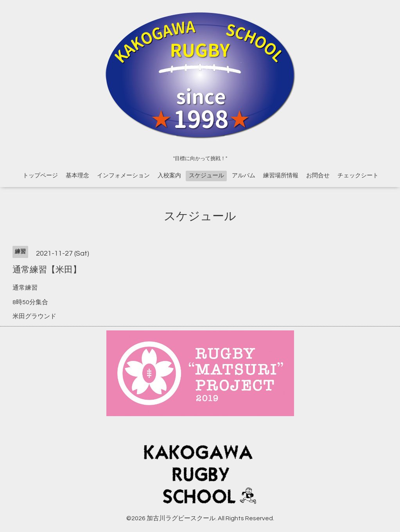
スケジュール (206, 176)
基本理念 (77, 176)
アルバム (244, 176)
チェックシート (358, 176)
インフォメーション (123, 176)
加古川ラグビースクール (181, 518)
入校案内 (169, 176)
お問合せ (318, 176)
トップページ (40, 176)
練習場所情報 (281, 176)
